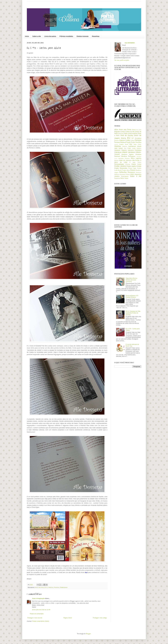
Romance (57, 587)
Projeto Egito (132, 168)
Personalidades (119, 164)
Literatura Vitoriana (124, 158)
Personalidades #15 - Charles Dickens (132, 296)
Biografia (117, 132)
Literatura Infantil (121, 152)
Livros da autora (50, 36)
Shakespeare (64, 587)
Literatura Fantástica (134, 150)
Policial (139, 164)
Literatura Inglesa (127, 154)
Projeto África (126, 170)
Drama (123, 138)
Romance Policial (125, 174)
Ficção (128, 142)
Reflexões (123, 172)
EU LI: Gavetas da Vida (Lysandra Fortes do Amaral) (133, 313)
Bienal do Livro (137, 130)
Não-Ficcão (136, 160)
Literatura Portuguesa (128, 156)
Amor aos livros (39, 587)
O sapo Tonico (135, 162)
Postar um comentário (37, 614)
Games (116, 144)
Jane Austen (119, 148)
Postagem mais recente (35, 618)
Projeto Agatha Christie (134, 166)
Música (116, 160)
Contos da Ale (130, 132)
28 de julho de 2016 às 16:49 (41, 610)
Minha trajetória (136, 158)
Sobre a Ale (37, 36)
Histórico (51, 587)
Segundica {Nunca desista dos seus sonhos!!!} (131, 280)
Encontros (138, 138)
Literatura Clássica (120, 150)
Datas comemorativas (130, 133)
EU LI (46, 587)
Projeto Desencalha (121, 168)
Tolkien (126, 178)
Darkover (121, 133)
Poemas (128, 164)
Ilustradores (132, 146)
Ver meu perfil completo (122, 60)
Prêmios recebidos (66, 36)
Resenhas (96, 36)
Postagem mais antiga (100, 618)
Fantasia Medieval (120, 142)
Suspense (117, 178)
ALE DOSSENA (130, 43)
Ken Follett (127, 148)
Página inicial (67, 618)
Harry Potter (137, 144)
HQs (131, 144)
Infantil (139, 146)
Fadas (132, 140)
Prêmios (133, 170)
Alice (116, 130)
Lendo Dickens (137, 148)
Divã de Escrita (127, 135)
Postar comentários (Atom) (41, 621)
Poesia (134, 164)
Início (27, 36)
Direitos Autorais (82, 36)
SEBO (132, 174)
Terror (122, 178)
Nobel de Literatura (125, 160)
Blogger (88, 634)
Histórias (118, 146)
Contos (123, 132)
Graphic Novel (124, 144)
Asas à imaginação (38, 598)
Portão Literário (120, 166)
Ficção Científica (136, 142)
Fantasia (138, 140)
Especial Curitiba (125, 140)
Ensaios (117, 140)
